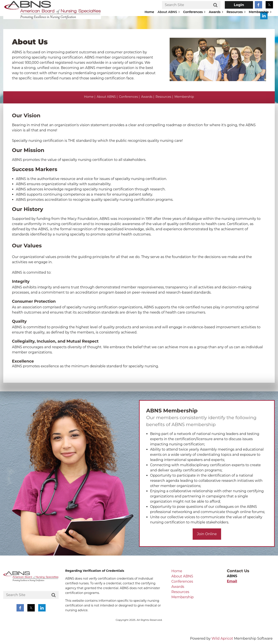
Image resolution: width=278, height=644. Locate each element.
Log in (239, 5)
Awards (147, 97)
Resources (163, 97)
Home (89, 97)
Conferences (128, 97)
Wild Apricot (222, 638)
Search (215, 5)
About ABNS (106, 97)
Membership (184, 97)
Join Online (207, 534)
